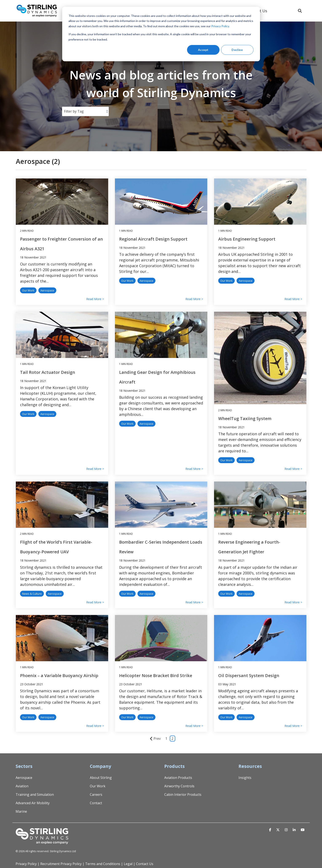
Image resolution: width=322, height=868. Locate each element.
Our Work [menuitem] (98, 786)
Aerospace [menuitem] (24, 778)
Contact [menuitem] (96, 803)
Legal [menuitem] (128, 864)
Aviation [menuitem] (22, 786)
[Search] (300, 11)
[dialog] (161, 34)
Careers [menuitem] (96, 795)
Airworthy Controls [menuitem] (179, 786)
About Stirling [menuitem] (101, 778)
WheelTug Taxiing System (245, 418)
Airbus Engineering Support (247, 239)
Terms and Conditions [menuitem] (103, 864)
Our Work (28, 290)
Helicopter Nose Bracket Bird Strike (156, 675)
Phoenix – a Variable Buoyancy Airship (59, 675)
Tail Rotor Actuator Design (48, 372)
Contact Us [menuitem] (145, 864)
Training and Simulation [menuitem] (35, 795)
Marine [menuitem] (21, 811)
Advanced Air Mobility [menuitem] (33, 803)
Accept (203, 50)
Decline (237, 50)
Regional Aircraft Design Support (153, 239)
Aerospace (47, 290)
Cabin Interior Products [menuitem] (183, 795)
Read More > (95, 299)
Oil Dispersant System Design (249, 675)
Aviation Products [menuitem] (178, 778)
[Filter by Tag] (85, 111)
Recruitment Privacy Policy (61, 864)
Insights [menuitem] (245, 778)
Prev (155, 739)
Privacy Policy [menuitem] (26, 864)
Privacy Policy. (220, 26)
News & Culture (32, 594)
